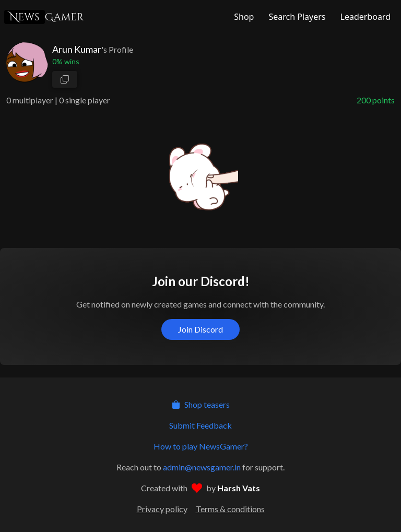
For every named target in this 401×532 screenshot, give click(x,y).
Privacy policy (162, 509)
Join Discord (200, 329)
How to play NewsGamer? (201, 446)
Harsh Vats (239, 488)
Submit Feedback (200, 425)
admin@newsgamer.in (202, 467)
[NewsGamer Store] (243, 17)
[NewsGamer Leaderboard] (364, 17)
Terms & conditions (230, 509)
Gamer (44, 17)
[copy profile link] (65, 79)
